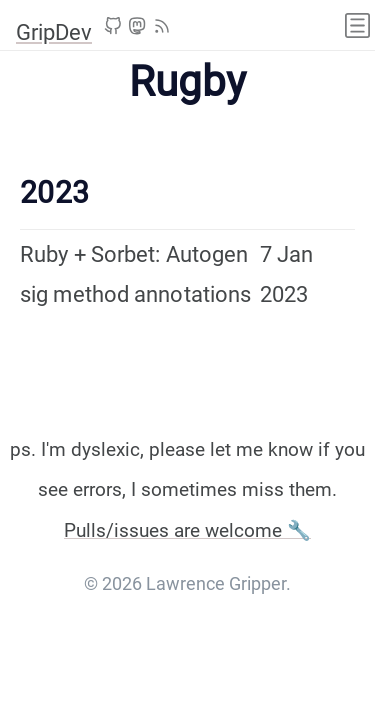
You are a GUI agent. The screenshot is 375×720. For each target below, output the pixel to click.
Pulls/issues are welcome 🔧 (187, 530)
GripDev (54, 32)
